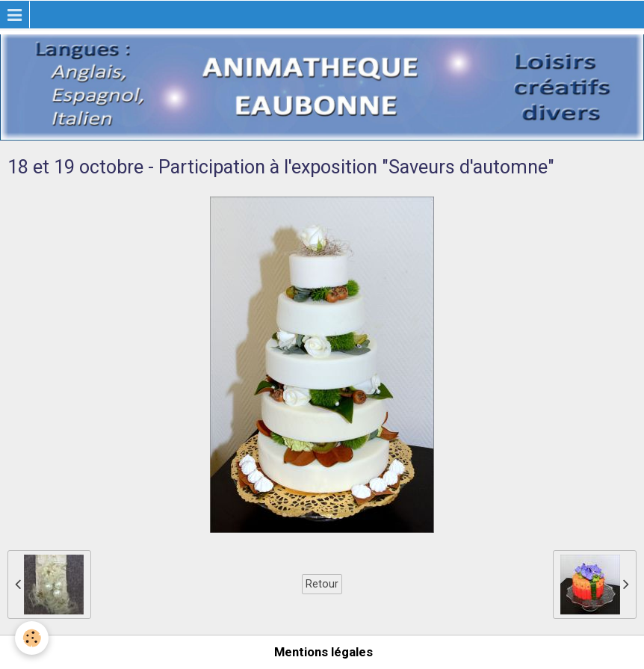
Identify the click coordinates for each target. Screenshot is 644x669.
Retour (322, 584)
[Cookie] (32, 638)
